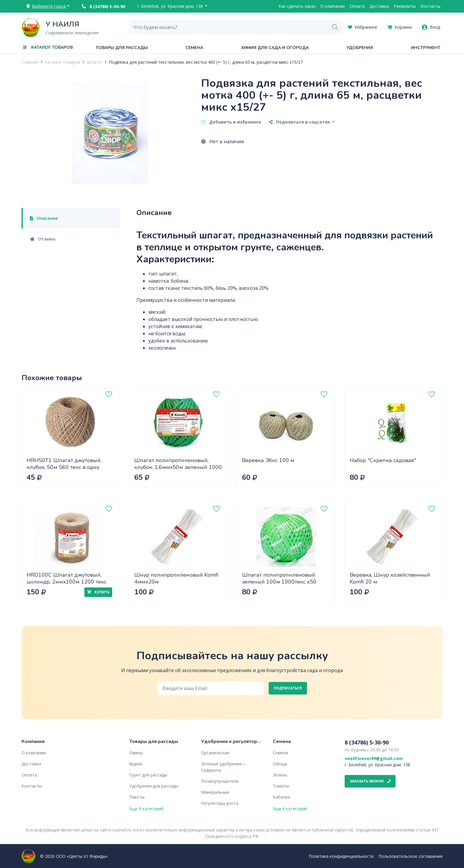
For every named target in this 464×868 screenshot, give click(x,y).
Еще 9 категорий (146, 809)
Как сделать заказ (297, 6)
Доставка (379, 6)
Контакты (430, 6)
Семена (194, 48)
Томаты (281, 786)
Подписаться (288, 688)
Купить (98, 592)
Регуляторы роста (220, 803)
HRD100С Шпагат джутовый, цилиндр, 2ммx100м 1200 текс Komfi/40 (67, 582)
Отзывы (43, 239)
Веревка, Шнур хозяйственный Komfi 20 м (390, 578)
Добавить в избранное (231, 122)
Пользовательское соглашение (411, 856)
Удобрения (360, 48)
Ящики (136, 764)
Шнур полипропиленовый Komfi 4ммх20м (176, 578)
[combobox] (228, 27)
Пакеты (137, 797)
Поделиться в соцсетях (300, 122)
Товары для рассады (122, 48)
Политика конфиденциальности (341, 856)
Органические (215, 753)
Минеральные (215, 792)
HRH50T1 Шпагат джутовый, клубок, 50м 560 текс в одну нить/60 (64, 467)
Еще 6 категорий (290, 809)
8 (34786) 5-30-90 (103, 6)
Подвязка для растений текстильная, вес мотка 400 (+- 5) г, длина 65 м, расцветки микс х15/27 (206, 62)
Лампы (136, 753)
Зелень (280, 775)
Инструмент (426, 48)
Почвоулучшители (220, 781)
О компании (333, 6)
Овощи (280, 764)
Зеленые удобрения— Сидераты (223, 767)
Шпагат (95, 62)
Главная (30, 62)
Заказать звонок (370, 781)
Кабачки (281, 797)
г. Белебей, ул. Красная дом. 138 (171, 6)
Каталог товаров (63, 62)
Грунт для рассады (148, 775)
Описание (44, 218)
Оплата (357, 6)
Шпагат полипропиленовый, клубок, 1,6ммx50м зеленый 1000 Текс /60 (178, 467)
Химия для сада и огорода (275, 48)
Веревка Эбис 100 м (268, 460)
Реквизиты (405, 6)
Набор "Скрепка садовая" (383, 460)
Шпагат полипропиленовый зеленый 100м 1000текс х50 (279, 578)
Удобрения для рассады (154, 786)
